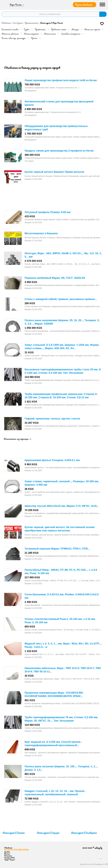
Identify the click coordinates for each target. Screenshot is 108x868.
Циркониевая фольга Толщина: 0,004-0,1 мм (52, 460)
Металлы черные (92, 29)
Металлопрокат (31, 34)
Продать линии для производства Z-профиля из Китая (59, 151)
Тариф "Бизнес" (10, 860)
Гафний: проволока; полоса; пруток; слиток (52, 419)
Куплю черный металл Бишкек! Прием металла (54, 172)
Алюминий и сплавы (10, 29)
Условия (7, 852)
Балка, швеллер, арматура (13, 38)
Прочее (34, 38)
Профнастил (40, 29)
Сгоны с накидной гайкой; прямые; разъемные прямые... (61, 299)
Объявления (6, 23)
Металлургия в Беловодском (84, 833)
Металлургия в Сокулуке (48, 833)
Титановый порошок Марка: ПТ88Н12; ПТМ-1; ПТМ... (57, 549)
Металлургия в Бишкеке (13, 833)
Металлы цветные (10, 34)
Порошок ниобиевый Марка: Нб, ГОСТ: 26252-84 (55, 278)
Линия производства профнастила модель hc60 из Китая (61, 80)
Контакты (8, 856)
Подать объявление (84, 5)
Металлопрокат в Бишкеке (41, 233)
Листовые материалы (71, 34)
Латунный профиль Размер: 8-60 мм (48, 212)
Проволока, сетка (58, 29)
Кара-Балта (16, 5)
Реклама (7, 854)
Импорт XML (9, 858)
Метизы (75, 29)
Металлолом (50, 34)
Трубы (27, 29)
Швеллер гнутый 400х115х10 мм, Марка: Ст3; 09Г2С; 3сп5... (62, 506)
